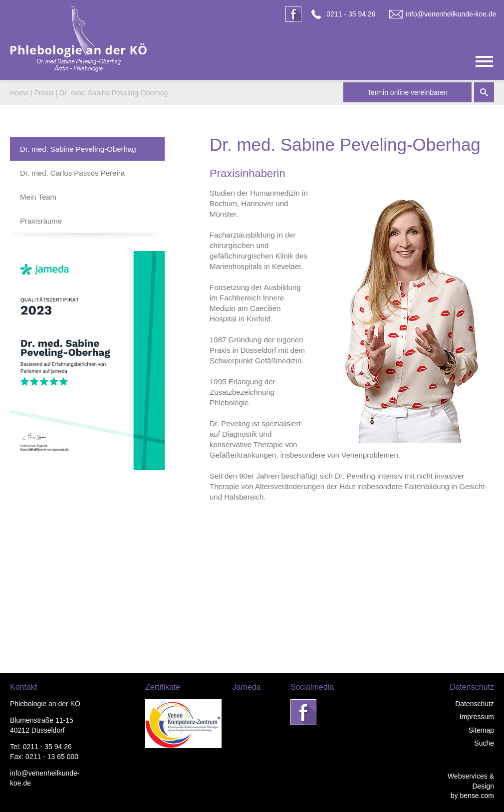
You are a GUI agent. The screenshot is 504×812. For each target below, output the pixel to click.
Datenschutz (475, 704)
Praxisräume (41, 221)
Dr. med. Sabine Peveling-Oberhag (114, 93)
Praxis (44, 93)
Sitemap (481, 730)
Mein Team (38, 197)
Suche (484, 743)
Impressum (477, 717)
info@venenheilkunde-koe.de (451, 14)
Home (19, 93)
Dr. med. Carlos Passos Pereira (72, 173)
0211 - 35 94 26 (351, 14)
